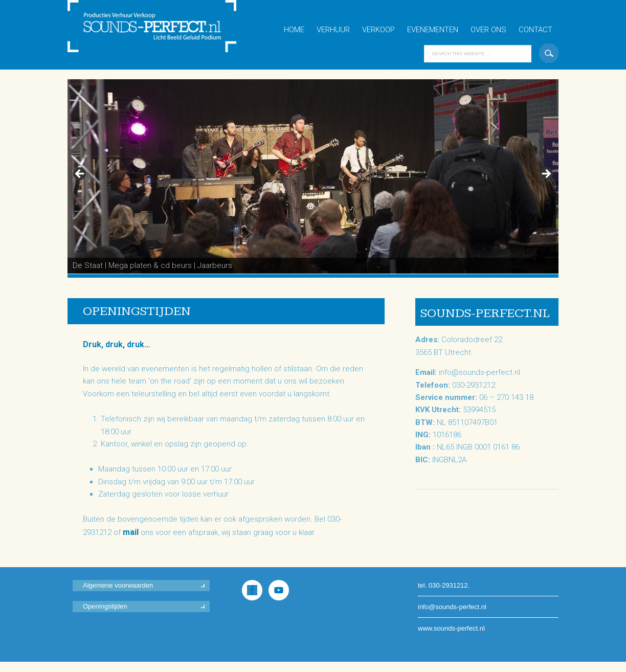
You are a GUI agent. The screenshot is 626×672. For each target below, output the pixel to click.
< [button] (80, 174)
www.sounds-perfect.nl (451, 628)
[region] (313, 176)
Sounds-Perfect (157, 35)
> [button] (546, 174)
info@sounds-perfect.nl (479, 372)
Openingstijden (105, 606)
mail (131, 532)
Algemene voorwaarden (118, 585)
